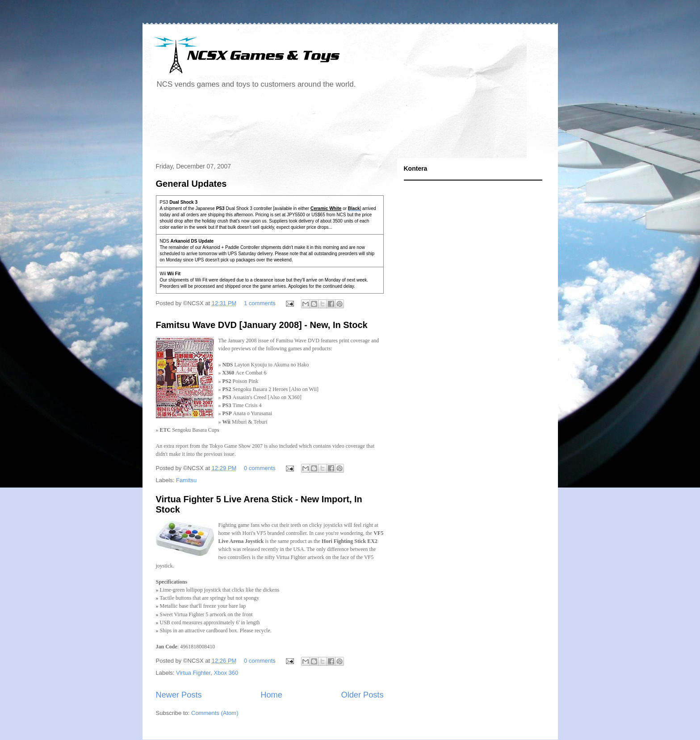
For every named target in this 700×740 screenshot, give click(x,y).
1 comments (260, 303)
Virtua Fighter (193, 673)
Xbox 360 (226, 673)
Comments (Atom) (215, 713)
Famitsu (186, 480)
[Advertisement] (314, 127)
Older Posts (362, 695)
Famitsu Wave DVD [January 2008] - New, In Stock (262, 325)
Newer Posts (179, 695)
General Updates (191, 184)
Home (271, 695)
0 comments (260, 468)
